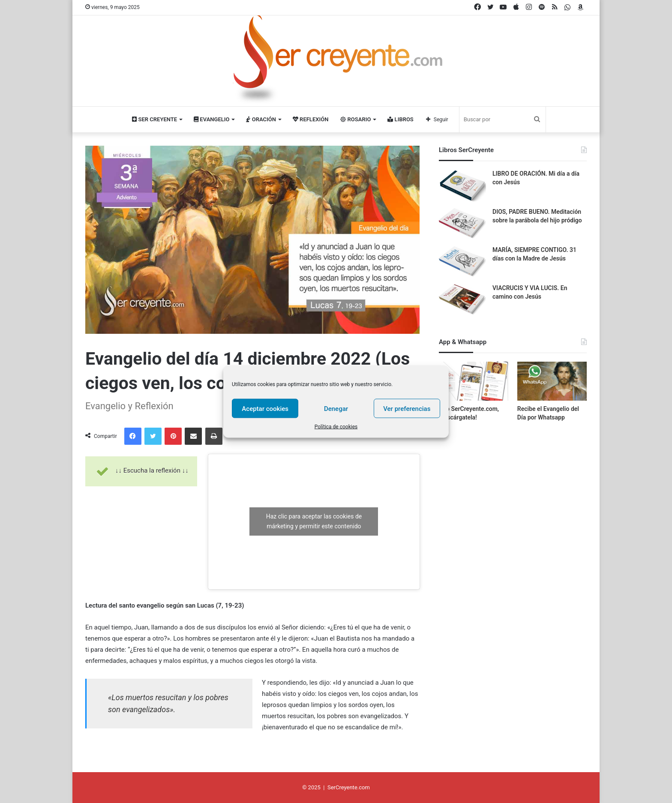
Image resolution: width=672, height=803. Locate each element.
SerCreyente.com (349, 787)
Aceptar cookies (265, 408)
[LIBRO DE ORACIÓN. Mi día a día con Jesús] (462, 186)
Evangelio (211, 119)
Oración (261, 119)
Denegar (336, 408)
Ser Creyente (154, 119)
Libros (400, 119)
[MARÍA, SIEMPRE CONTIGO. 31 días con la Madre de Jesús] (462, 262)
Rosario (355, 119)
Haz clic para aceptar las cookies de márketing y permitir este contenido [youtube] (314, 521)
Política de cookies (336, 427)
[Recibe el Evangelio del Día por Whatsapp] (552, 381)
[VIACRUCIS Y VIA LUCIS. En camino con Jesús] (462, 300)
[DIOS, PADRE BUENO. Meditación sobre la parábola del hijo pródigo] (462, 224)
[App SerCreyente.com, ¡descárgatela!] (474, 381)
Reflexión (310, 119)
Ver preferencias (407, 408)
